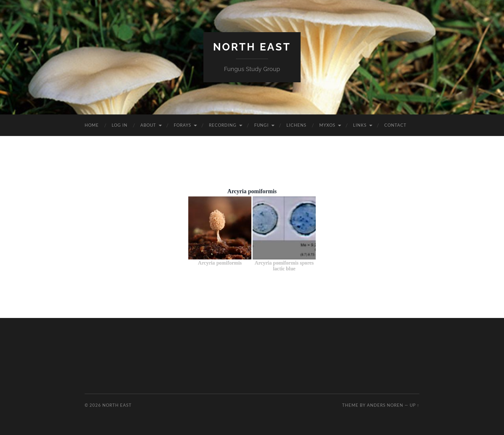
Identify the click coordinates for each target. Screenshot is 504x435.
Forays (182, 125)
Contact (395, 125)
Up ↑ (415, 405)
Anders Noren (385, 405)
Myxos (327, 125)
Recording (223, 125)
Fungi (261, 125)
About (148, 125)
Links (360, 125)
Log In (120, 125)
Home (92, 125)
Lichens (296, 125)
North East (252, 47)
